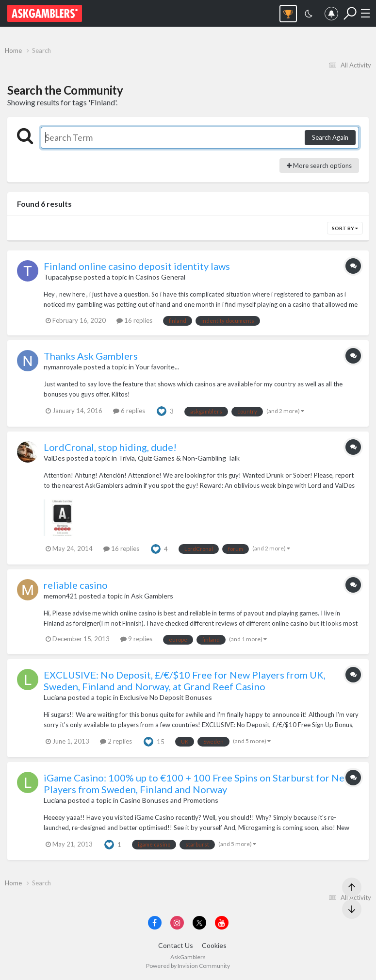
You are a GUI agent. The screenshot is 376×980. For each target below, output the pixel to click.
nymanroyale (63, 367)
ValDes (54, 458)
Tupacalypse (63, 277)
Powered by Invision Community (188, 966)
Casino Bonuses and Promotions (169, 800)
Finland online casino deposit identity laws (137, 266)
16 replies (134, 320)
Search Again (330, 137)
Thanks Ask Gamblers (91, 356)
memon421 (61, 596)
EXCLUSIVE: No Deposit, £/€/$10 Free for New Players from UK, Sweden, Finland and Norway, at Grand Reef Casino (185, 681)
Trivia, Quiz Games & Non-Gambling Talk (179, 458)
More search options (319, 166)
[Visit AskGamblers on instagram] (177, 923)
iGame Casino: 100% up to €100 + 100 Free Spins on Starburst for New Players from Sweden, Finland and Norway (198, 783)
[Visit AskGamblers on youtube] (222, 923)
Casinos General (160, 277)
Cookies (214, 945)
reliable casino (76, 585)
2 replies (116, 741)
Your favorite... (157, 367)
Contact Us (176, 945)
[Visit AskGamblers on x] (199, 923)
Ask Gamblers (152, 596)
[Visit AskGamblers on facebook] (155, 923)
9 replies (136, 639)
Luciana (55, 697)
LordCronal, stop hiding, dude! (110, 447)
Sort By (345, 228)
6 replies (129, 411)
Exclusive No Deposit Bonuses (166, 697)
